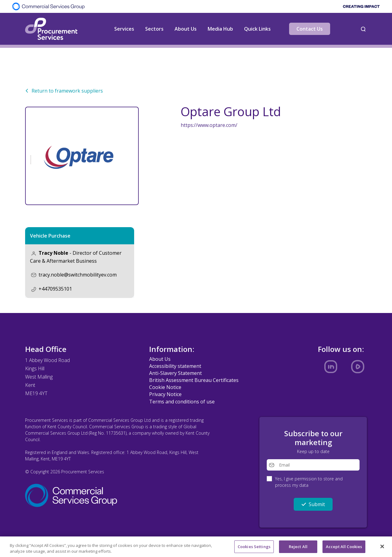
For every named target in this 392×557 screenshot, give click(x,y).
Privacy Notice (165, 394)
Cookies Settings (254, 549)
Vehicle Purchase (50, 236)
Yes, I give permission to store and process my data (309, 482)
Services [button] (124, 29)
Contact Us (310, 29)
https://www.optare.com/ (209, 125)
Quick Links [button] (257, 29)
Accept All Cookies (344, 549)
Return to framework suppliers (64, 91)
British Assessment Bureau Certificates (194, 380)
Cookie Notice (165, 387)
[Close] (382, 549)
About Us (160, 359)
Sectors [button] (154, 29)
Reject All (298, 549)
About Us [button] (186, 29)
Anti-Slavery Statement (175, 373)
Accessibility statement (175, 366)
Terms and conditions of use (182, 402)
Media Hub (220, 29)
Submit (313, 504)
